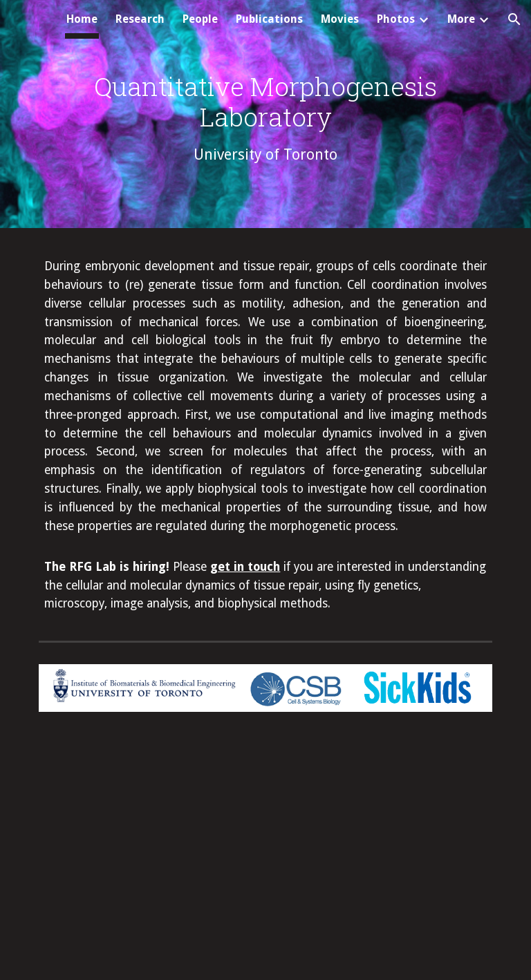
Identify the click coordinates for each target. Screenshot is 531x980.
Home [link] (82, 19)
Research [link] (140, 19)
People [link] (200, 19)
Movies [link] (340, 19)
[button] (514, 19)
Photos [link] (396, 19)
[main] (265, 117)
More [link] (461, 19)
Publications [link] (269, 19)
